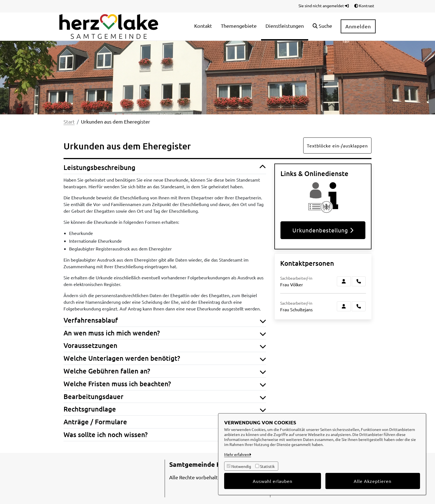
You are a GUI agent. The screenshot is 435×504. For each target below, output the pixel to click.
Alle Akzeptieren (373, 481)
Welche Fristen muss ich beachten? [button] (165, 384)
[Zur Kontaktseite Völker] (344, 281)
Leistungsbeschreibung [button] (165, 168)
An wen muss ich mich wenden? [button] (165, 333)
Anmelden (358, 26)
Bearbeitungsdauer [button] (165, 397)
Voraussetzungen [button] (165, 346)
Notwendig (241, 466)
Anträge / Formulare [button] (165, 422)
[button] (322, 27)
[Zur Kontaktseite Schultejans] (344, 306)
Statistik (267, 466)
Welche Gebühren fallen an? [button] (165, 371)
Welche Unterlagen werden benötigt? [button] (165, 358)
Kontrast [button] (364, 6)
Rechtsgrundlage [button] (165, 409)
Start (69, 121)
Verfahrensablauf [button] (165, 320)
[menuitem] (203, 27)
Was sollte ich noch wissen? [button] (165, 435)
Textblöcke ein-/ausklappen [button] (337, 146)
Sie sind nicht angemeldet (324, 6)
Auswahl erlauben (273, 481)
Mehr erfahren (237, 454)
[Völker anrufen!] (359, 281)
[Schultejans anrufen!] (359, 306)
